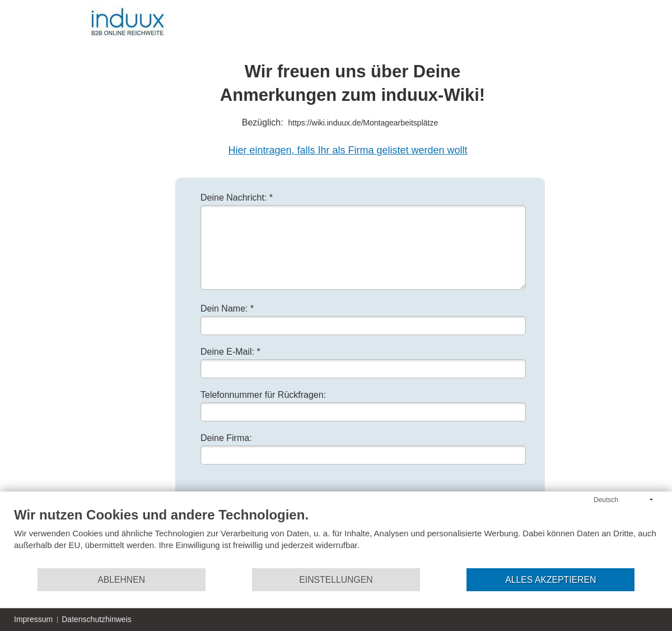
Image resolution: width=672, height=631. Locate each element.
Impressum (33, 619)
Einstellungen (336, 580)
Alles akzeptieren (550, 580)
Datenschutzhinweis (97, 619)
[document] (336, 537)
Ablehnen (121, 580)
